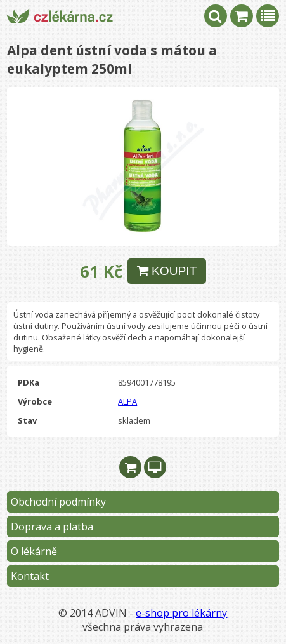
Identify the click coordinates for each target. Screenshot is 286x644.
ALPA (127, 401)
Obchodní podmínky (58, 502)
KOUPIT (167, 271)
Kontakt (30, 576)
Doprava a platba (52, 527)
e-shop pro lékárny (181, 613)
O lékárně (34, 551)
